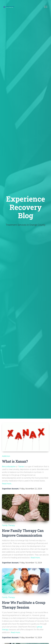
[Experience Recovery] (9, 7)
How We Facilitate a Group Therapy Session (24, 605)
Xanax (21, 466)
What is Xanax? (15, 461)
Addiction (6, 456)
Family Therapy (8, 525)
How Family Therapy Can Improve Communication (23, 533)
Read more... (7, 484)
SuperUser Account (10, 489)
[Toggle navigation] (46, 7)
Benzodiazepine (9, 466)
